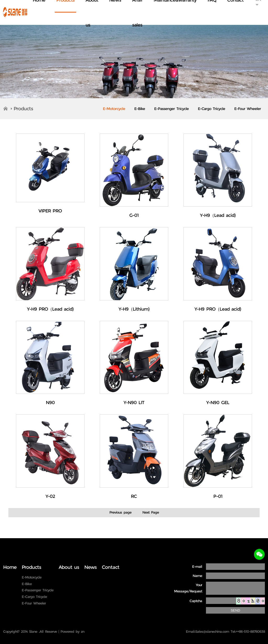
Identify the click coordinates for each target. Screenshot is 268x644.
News (90, 567)
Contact (111, 567)
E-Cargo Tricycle (211, 109)
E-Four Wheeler (248, 109)
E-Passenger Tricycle (171, 109)
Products (23, 109)
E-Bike (140, 109)
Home (10, 567)
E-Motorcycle (114, 109)
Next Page (151, 512)
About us (69, 567)
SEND (235, 610)
